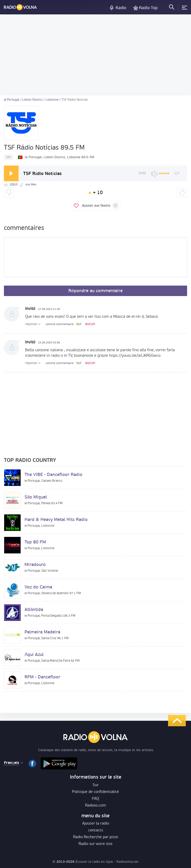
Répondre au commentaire (95, 291)
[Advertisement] (95, 55)
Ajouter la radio (96, 824)
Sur (96, 785)
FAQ (95, 799)
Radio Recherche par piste (96, 837)
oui (79, 324)
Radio (121, 8)
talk (8, 157)
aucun (90, 324)
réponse (31, 324)
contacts (96, 830)
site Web (31, 185)
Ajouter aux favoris (100, 206)
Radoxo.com (95, 806)
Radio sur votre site (95, 844)
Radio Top (148, 8)
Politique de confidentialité (95, 792)
